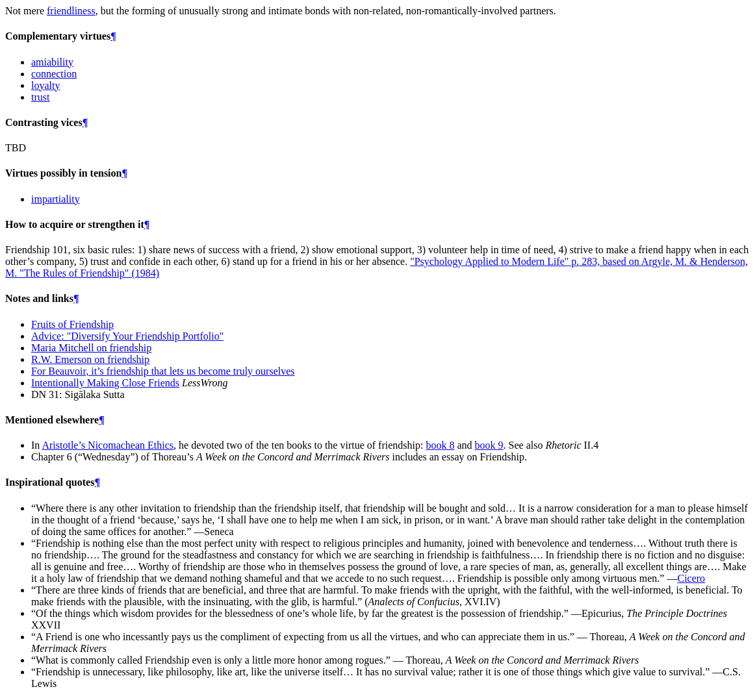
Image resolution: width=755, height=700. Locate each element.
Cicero (691, 578)
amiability (52, 62)
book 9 (489, 445)
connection (54, 74)
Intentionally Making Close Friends (105, 383)
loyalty (45, 85)
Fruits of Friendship (72, 324)
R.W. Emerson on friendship (90, 359)
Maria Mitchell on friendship (91, 348)
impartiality (56, 199)
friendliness (71, 11)
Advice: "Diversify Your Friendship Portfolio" (127, 336)
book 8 (440, 445)
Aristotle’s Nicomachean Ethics (108, 445)
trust (40, 97)
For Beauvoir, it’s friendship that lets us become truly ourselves (163, 371)
